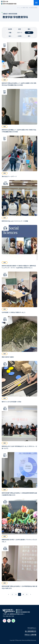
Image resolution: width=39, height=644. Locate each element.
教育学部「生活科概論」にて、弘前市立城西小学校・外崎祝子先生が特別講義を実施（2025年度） (19, 131)
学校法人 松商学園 (30, 635)
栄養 (10, 33)
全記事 (10, 29)
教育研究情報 (34, 8)
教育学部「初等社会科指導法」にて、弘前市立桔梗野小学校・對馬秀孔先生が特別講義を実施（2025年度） (19, 84)
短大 (10, 36)
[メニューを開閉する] (36, 3)
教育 (29, 33)
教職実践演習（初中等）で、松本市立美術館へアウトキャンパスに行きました (19, 541)
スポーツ (19, 33)
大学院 (20, 36)
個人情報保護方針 (31, 631)
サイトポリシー (32, 628)
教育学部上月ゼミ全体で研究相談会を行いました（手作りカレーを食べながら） (19, 447)
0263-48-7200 (10, 616)
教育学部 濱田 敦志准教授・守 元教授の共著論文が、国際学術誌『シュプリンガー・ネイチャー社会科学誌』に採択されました (19, 267)
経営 (20, 29)
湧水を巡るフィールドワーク (9, 176)
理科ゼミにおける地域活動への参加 (11, 402)
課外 (29, 36)
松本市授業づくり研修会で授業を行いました (14, 312)
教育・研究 (25, 8)
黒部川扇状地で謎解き (8, 357)
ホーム (19, 8)
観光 (29, 29)
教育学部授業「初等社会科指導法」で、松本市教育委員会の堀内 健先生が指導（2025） (19, 587)
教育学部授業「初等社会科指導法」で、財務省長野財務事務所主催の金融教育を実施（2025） (19, 494)
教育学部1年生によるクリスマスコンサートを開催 (15, 221)
